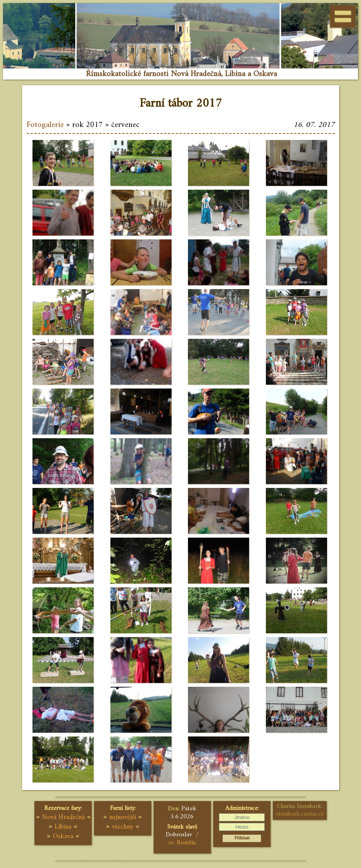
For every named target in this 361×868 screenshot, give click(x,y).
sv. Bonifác (182, 843)
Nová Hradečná (63, 817)
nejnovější (123, 817)
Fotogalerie (45, 125)
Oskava (63, 836)
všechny (123, 827)
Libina (63, 827)
